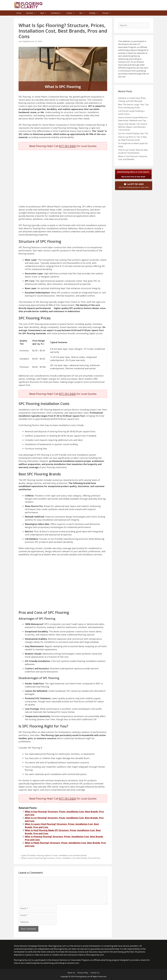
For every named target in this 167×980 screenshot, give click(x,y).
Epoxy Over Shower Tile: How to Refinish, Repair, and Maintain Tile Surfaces (133, 127)
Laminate (31, 13)
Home (19, 13)
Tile (82, 13)
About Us (71, 973)
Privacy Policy (83, 973)
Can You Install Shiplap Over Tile (133, 133)
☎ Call (134, 186)
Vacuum (107, 13)
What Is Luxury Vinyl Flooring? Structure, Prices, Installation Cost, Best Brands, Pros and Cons (61, 858)
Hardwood (56, 13)
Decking (93, 13)
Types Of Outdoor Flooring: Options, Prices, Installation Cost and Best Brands (54, 855)
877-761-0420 (67, 146)
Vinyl (43, 13)
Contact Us (95, 973)
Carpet (71, 13)
